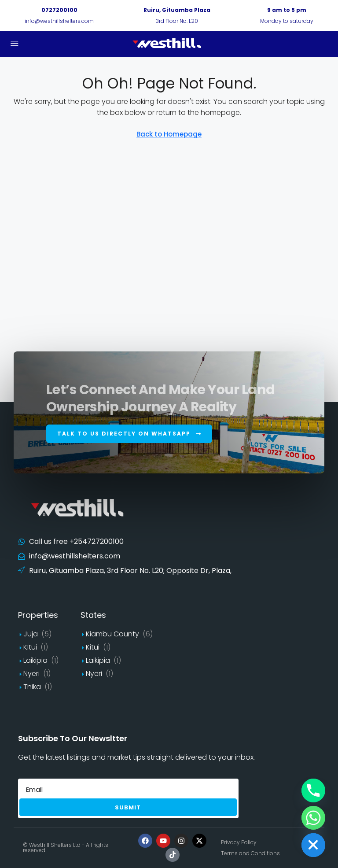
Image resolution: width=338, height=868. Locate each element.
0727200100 (59, 10)
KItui (30, 647)
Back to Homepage (169, 134)
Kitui (93, 647)
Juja (31, 634)
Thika (32, 687)
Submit (128, 807)
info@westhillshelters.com (59, 21)
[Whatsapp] (313, 818)
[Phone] (313, 790)
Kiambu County (112, 634)
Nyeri (31, 674)
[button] (129, 434)
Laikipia (35, 660)
